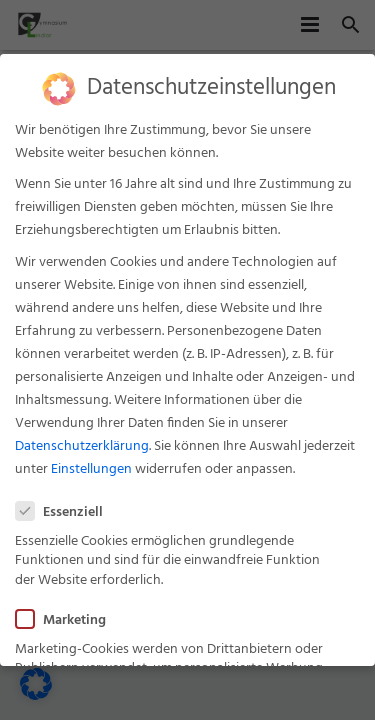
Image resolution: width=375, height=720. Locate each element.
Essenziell (65, 508)
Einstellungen (91, 465)
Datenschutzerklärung (82, 442)
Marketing (67, 616)
